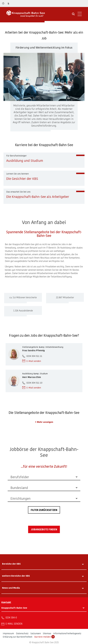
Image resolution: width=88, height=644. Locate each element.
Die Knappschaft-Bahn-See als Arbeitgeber (38, 197)
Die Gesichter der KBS (22, 178)
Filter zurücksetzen (44, 510)
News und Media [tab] (11, 588)
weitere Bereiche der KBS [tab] (16, 576)
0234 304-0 (11, 617)
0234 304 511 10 (34, 383)
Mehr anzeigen (45, 422)
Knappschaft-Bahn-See (14, 608)
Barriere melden (45, 637)
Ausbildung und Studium (25, 160)
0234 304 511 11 (34, 356)
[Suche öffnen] (73, 15)
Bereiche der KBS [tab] (11, 564)
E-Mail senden (34, 361)
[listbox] (44, 477)
